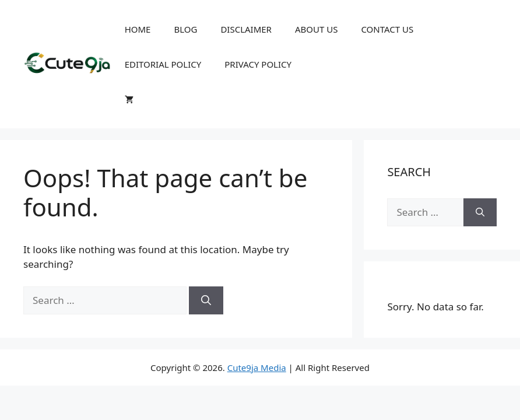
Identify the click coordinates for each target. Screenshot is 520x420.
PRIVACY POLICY (258, 64)
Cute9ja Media (257, 367)
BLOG (185, 29)
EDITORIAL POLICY (163, 64)
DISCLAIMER (246, 29)
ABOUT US (316, 29)
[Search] (206, 300)
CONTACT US (387, 29)
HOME (138, 29)
